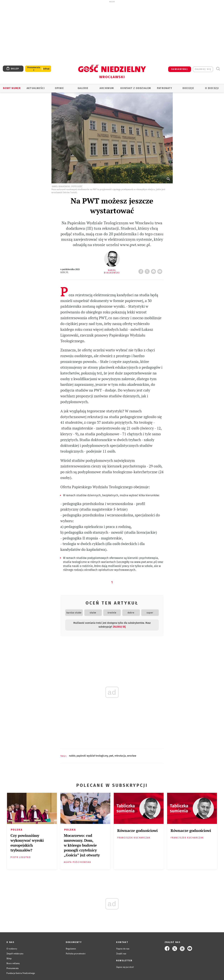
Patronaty (164, 88)
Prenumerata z (34, 69)
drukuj (154, 270)
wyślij (160, 270)
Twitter (148, 270)
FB (142, 270)
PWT (111, 756)
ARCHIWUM (107, 88)
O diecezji (212, 88)
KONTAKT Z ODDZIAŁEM (136, 88)
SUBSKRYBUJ (180, 69)
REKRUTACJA (120, 756)
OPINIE (59, 88)
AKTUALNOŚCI (36, 88)
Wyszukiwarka (218, 69)
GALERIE (83, 88)
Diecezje (188, 88)
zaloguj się (203, 69)
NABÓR (72, 756)
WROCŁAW (132, 756)
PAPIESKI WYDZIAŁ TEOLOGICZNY (92, 756)
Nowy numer (12, 88)
